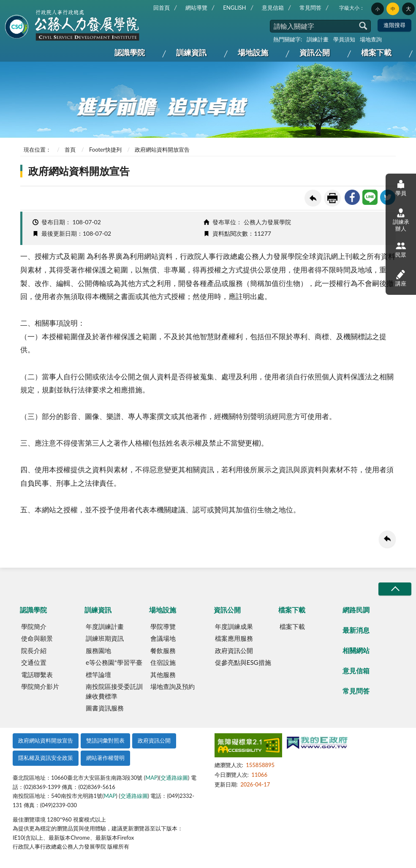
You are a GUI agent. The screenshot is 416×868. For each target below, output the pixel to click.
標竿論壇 (98, 675)
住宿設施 (163, 662)
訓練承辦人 (401, 220)
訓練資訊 (191, 52)
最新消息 (356, 630)
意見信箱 (273, 8)
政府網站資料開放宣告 (46, 740)
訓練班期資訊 (105, 638)
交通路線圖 (174, 778)
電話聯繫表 (37, 675)
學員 (401, 188)
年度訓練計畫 (105, 626)
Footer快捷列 (105, 150)
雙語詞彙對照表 (105, 740)
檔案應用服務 (234, 638)
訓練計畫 (318, 39)
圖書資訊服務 (105, 708)
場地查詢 (371, 39)
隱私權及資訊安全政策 (46, 758)
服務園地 (98, 650)
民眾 (401, 249)
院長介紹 (34, 650)
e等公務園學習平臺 (114, 662)
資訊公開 (315, 52)
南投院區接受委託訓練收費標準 (114, 691)
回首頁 (162, 8)
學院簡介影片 (40, 686)
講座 (401, 278)
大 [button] (408, 9)
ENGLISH (234, 8)
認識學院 (130, 52)
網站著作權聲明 (105, 758)
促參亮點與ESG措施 (243, 662)
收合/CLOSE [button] (395, 589)
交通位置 (34, 662)
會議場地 (163, 638)
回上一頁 (313, 198)
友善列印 (332, 198)
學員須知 (344, 39)
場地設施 (253, 52)
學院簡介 (34, 626)
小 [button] (378, 9)
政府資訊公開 (234, 650)
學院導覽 (163, 626)
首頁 (70, 150)
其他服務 (163, 675)
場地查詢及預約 (173, 686)
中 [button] (393, 9)
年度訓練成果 (234, 626)
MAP (151, 778)
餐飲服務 (163, 650)
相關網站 (356, 650)
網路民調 (356, 610)
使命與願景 (37, 638)
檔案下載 (376, 52)
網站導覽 (196, 8)
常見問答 (310, 8)
